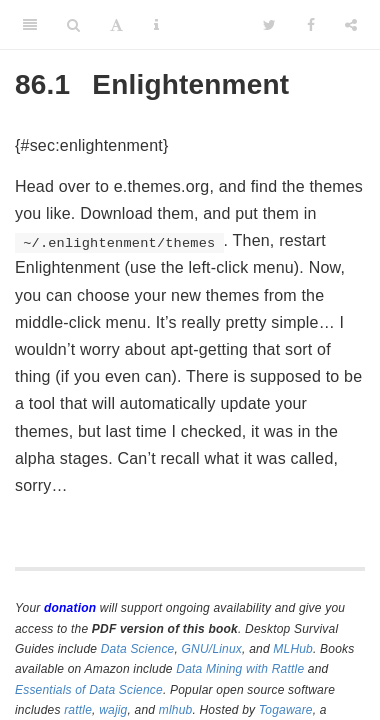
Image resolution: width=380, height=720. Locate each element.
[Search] (73, 25)
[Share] (351, 25)
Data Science (138, 649)
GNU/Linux (212, 649)
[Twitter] (269, 25)
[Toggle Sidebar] (30, 25)
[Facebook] (311, 25)
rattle (78, 710)
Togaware (286, 710)
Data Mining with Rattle (240, 669)
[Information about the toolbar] (156, 25)
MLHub (293, 649)
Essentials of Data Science (89, 690)
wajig (113, 710)
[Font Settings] (116, 25)
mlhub (176, 710)
